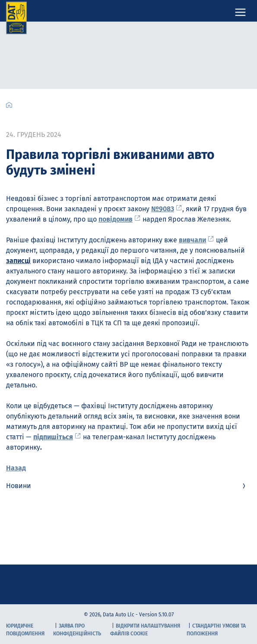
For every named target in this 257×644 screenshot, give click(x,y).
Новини (127, 486)
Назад (16, 468)
